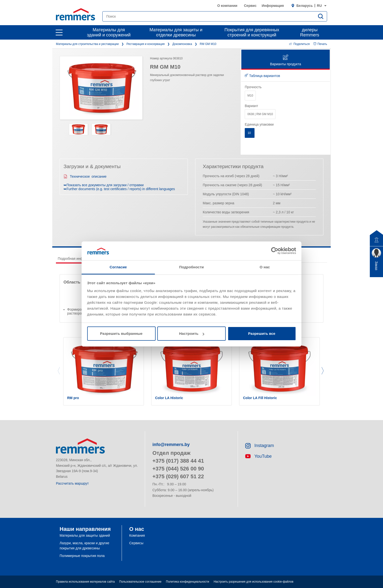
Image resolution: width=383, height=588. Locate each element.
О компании (227, 6)
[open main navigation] (59, 33)
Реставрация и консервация (146, 44)
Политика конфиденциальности (187, 582)
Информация (273, 6)
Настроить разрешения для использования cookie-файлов (254, 582)
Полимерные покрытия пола (82, 556)
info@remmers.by (171, 445)
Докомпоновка (182, 44)
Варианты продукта (286, 60)
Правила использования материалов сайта (85, 582)
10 (250, 133)
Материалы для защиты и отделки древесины (176, 32)
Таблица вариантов (262, 76)
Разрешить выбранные (121, 333)
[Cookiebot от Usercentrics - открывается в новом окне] (275, 251)
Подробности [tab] (192, 267)
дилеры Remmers (310, 32)
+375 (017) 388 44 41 (178, 461)
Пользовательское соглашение (140, 582)
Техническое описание (85, 176)
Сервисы (136, 543)
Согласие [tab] (118, 267)
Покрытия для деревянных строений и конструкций (252, 32)
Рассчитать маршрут (72, 483)
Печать (320, 44)
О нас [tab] (265, 267)
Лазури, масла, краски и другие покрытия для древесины (84, 546)
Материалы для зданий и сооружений (109, 32)
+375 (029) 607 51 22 (178, 476)
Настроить (192, 333)
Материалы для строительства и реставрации (87, 44)
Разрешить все (262, 333)
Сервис (250, 6)
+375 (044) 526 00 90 (178, 469)
